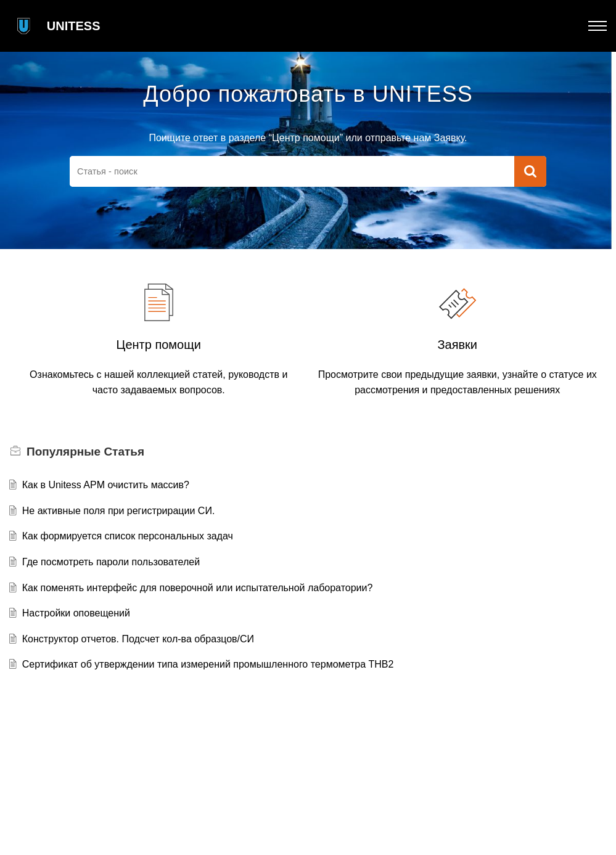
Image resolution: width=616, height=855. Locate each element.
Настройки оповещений (76, 613)
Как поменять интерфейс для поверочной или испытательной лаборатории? (198, 588)
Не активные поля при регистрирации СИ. (119, 511)
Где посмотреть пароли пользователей (111, 562)
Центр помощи (159, 345)
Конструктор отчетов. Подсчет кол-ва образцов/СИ (138, 639)
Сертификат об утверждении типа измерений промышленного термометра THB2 (208, 664)
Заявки (457, 345)
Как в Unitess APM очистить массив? (106, 485)
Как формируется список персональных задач (128, 536)
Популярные (85, 452)
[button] (598, 26)
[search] (292, 171)
